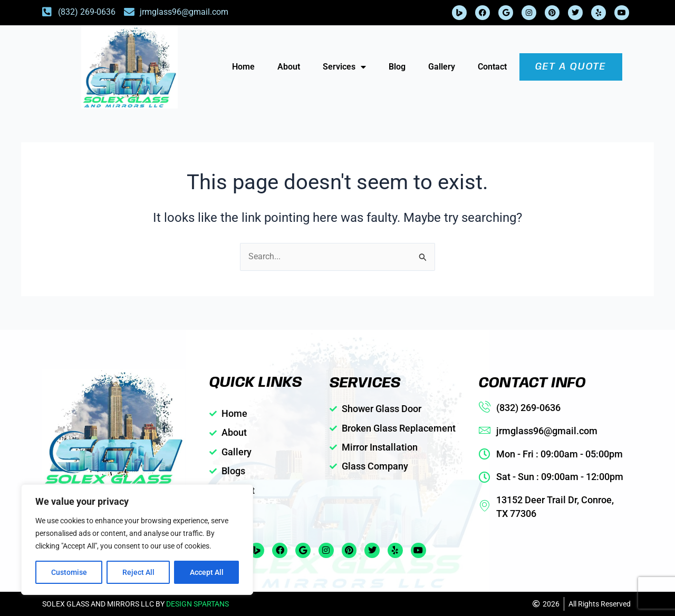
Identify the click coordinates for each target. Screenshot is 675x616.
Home (243, 67)
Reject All (138, 572)
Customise (69, 572)
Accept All (207, 572)
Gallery (442, 67)
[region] (137, 540)
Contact (492, 67)
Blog (397, 67)
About (289, 67)
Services (344, 67)
